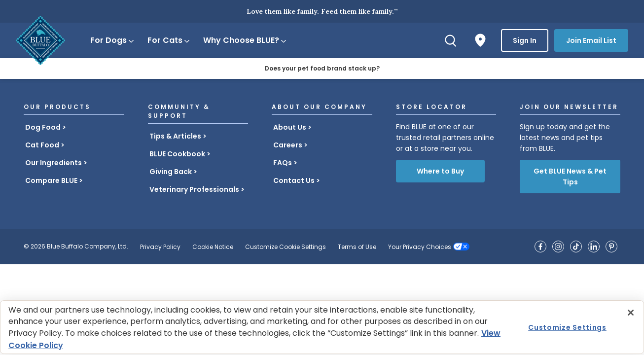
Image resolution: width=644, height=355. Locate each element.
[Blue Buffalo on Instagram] (558, 247)
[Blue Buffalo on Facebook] (540, 247)
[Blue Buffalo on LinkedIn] (594, 247)
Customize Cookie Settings (286, 247)
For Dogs (113, 40)
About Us (290, 127)
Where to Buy (440, 171)
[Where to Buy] (480, 40)
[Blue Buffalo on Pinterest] (611, 247)
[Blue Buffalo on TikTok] (576, 247)
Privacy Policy (160, 247)
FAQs (283, 163)
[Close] (631, 313)
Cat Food (42, 145)
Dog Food (43, 127)
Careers (288, 145)
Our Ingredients (54, 163)
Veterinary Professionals (194, 189)
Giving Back (171, 172)
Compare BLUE (51, 180)
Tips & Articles (175, 136)
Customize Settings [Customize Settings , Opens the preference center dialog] (567, 327)
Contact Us (294, 180)
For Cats (169, 40)
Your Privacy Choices (420, 247)
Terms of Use (357, 247)
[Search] (451, 40)
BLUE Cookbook (177, 154)
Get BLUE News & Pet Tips (570, 177)
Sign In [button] (525, 40)
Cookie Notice (213, 247)
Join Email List (591, 40)
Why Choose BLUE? (245, 40)
